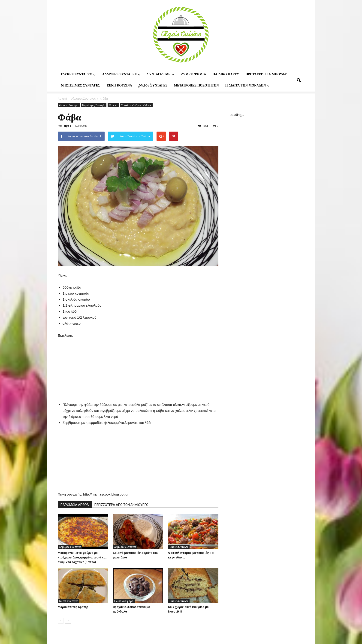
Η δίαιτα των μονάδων (247, 86)
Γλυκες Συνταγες (78, 75)
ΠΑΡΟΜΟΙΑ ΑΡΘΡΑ (75, 505)
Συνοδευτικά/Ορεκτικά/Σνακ (136, 105)
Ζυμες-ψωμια (193, 75)
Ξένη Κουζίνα (119, 86)
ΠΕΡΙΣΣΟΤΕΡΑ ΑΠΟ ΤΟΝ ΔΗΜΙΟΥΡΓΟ (121, 505)
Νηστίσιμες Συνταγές (81, 86)
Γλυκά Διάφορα (124, 601)
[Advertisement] (138, 367)
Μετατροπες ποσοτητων (196, 86)
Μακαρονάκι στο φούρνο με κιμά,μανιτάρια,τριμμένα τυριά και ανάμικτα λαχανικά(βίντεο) (82, 557)
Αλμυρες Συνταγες (121, 75)
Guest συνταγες (153, 86)
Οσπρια (113, 105)
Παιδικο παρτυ (226, 75)
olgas (67, 126)
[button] (299, 80)
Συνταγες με (161, 75)
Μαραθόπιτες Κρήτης (73, 607)
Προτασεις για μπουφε (266, 75)
